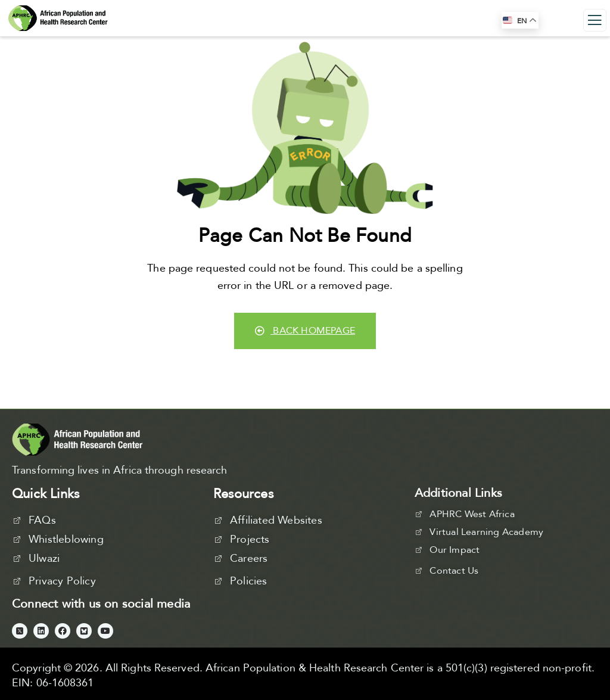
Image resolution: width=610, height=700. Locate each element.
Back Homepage (305, 331)
